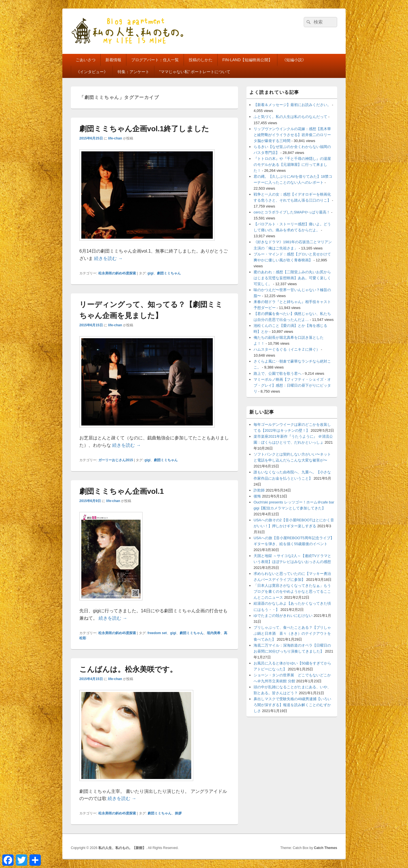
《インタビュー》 (92, 72)
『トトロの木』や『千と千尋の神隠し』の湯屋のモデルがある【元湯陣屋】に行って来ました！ (292, 165)
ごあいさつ (86, 60)
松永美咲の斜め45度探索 (117, 273)
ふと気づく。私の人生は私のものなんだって (290, 117)
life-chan (115, 138)
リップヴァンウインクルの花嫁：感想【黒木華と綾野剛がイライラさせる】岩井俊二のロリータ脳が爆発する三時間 (292, 135)
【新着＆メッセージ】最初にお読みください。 (292, 105)
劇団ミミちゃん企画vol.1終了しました (144, 129)
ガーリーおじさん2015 (116, 460)
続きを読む (108, 258)
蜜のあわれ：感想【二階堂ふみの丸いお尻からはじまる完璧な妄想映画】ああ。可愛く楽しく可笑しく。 (292, 278)
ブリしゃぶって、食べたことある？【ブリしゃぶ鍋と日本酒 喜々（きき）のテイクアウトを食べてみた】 (292, 633)
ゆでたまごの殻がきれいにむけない (283, 616)
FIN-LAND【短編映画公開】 (247, 60)
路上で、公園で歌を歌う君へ (278, 373)
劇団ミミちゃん (169, 273)
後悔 (257, 496)
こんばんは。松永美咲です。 (128, 669)
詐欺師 (259, 490)
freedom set (157, 633)
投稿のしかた (201, 60)
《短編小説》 (294, 60)
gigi (151, 273)
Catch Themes (326, 848)
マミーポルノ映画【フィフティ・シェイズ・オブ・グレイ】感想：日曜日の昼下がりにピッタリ (292, 385)
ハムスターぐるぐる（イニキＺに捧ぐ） (287, 349)
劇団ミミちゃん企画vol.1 (122, 491)
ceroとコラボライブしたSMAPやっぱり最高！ (292, 212)
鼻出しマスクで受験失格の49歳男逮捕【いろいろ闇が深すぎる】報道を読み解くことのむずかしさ (292, 705)
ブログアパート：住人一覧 (155, 60)
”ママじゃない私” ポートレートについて (195, 72)
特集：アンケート (133, 72)
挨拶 (178, 813)
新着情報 (113, 60)
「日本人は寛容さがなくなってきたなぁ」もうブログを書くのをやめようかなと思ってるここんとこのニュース (292, 591)
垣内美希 (214, 633)
